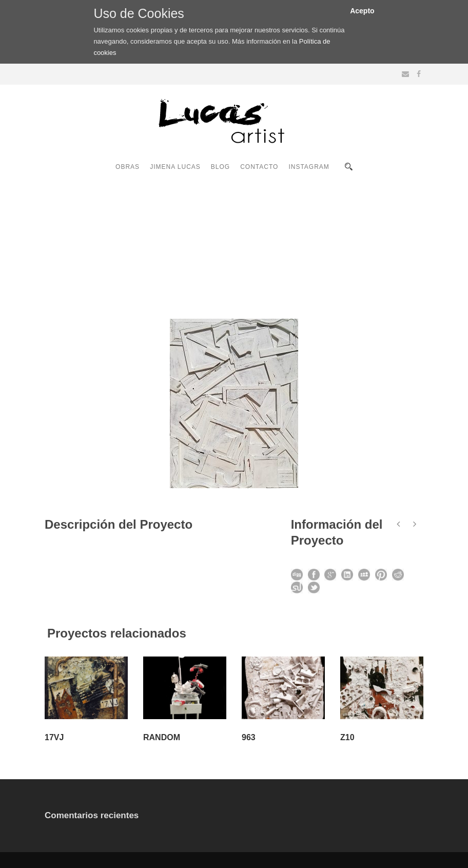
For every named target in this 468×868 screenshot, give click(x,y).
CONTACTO (259, 167)
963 (249, 737)
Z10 (347, 737)
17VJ (54, 737)
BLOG (220, 167)
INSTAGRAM (309, 167)
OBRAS (128, 167)
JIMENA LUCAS (175, 167)
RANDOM (162, 737)
